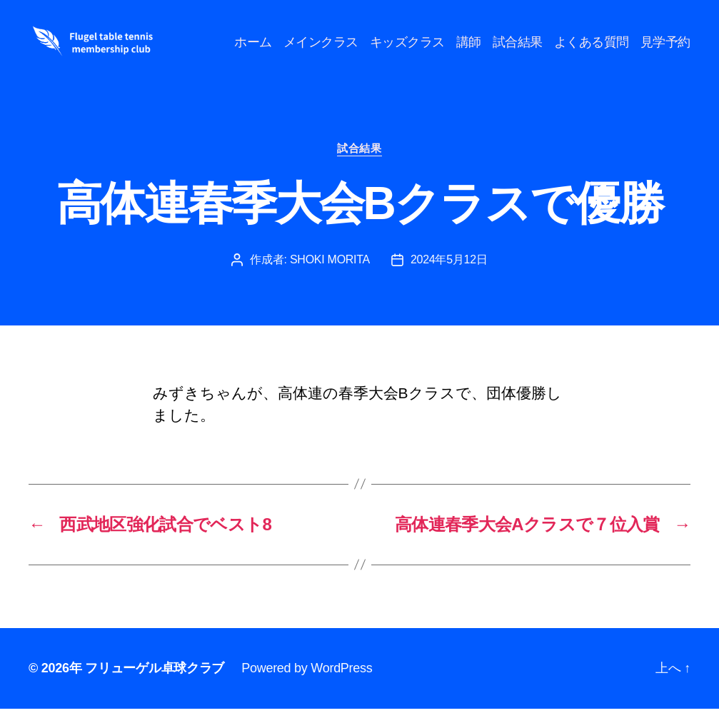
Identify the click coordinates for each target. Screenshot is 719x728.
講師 (530, 41)
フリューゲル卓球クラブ (155, 687)
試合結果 (579, 41)
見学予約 (665, 62)
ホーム (315, 41)
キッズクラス (469, 41)
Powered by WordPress (307, 687)
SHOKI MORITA (330, 279)
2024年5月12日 (449, 279)
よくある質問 (653, 41)
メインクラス (382, 41)
